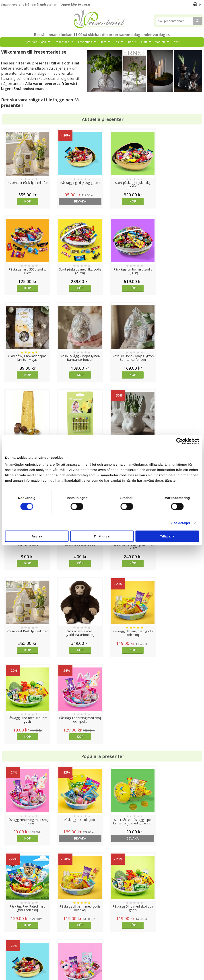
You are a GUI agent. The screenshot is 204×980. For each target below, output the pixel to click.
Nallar (5, 965)
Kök (119, 42)
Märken (162, 42)
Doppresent (10, 972)
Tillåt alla (167, 536)
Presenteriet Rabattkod (19, 959)
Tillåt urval (102, 536)
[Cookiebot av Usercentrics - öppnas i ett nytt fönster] (179, 441)
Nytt (27, 42)
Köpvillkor (8, 945)
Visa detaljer (180, 523)
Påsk (45, 42)
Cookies (7, 932)
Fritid (133, 42)
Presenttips (87, 42)
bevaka (77, 201)
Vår (35, 42)
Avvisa (37, 536)
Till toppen (102, 917)
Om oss (7, 952)
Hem (106, 42)
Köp (26, 201)
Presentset (64, 42)
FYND (176, 42)
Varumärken (10, 939)
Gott (147, 42)
